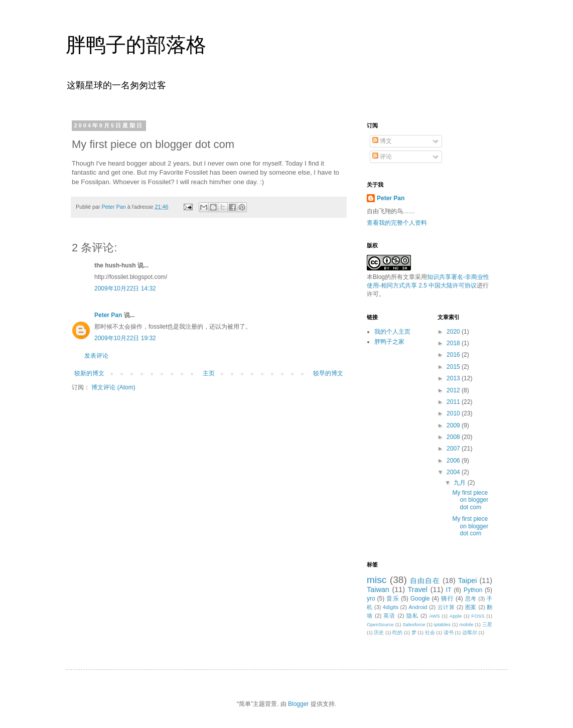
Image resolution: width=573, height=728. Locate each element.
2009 (454, 425)
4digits (391, 607)
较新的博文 (89, 373)
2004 (454, 472)
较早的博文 (328, 373)
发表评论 (96, 356)
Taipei (468, 580)
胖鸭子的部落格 (136, 45)
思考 (471, 599)
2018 (454, 343)
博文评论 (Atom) (113, 387)
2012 (454, 390)
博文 (382, 141)
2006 (454, 461)
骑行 (447, 599)
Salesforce (414, 624)
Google (420, 599)
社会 (430, 632)
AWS (435, 616)
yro (371, 599)
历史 (379, 632)
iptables (442, 624)
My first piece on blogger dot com (470, 500)
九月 (460, 483)
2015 (454, 367)
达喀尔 (470, 632)
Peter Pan (108, 315)
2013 (454, 378)
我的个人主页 (392, 332)
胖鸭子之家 (389, 342)
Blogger (298, 704)
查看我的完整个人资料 (397, 223)
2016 (454, 355)
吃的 (397, 632)
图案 (471, 607)
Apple (456, 616)
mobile (466, 624)
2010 (454, 413)
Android (418, 607)
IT (449, 590)
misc (377, 580)
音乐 (393, 599)
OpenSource (380, 624)
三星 (487, 624)
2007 (454, 449)
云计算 (446, 607)
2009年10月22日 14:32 (125, 288)
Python (473, 590)
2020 (454, 332)
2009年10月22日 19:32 (125, 338)
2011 (454, 402)
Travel (418, 590)
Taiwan (378, 590)
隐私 (412, 616)
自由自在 (425, 580)
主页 (209, 373)
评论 (382, 157)
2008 (454, 437)
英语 (389, 616)
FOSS (478, 616)
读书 (449, 632)
